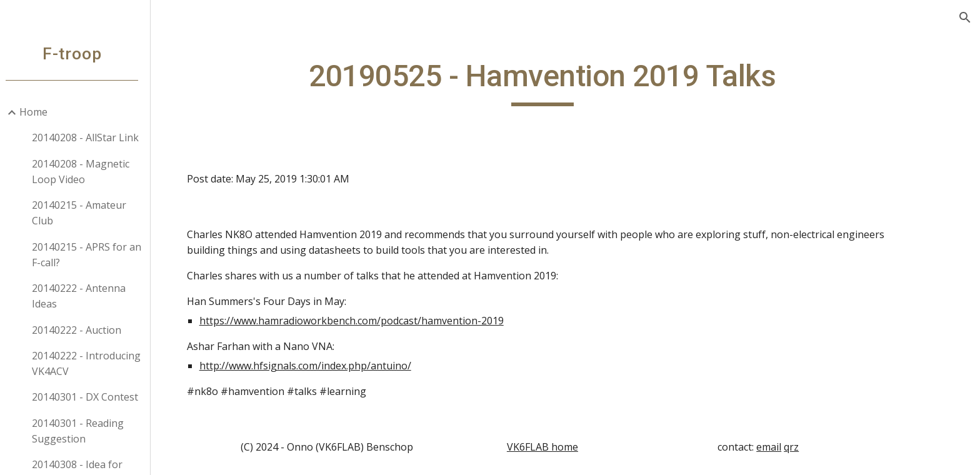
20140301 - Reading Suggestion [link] (83, 431)
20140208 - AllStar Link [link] (91, 137)
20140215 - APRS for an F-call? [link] (92, 255)
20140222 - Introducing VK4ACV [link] (92, 363)
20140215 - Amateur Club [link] (85, 213)
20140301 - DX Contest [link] (91, 397)
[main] (568, 82)
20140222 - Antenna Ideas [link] (84, 296)
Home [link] (39, 112)
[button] (965, 17)
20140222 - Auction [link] (82, 330)
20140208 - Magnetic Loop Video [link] (86, 172)
